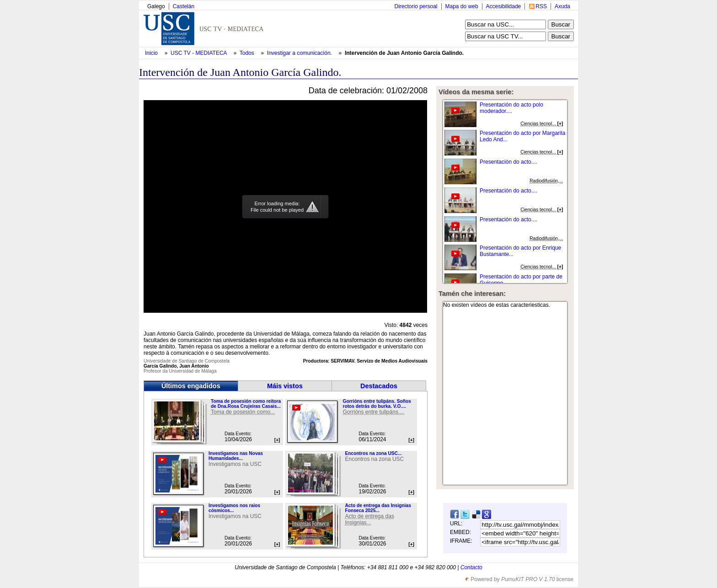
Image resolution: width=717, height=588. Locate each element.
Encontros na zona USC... (373, 453)
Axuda (562, 6)
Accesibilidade (504, 6)
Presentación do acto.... (508, 162)
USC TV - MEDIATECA (199, 53)
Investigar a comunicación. (300, 53)
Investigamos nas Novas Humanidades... (236, 456)
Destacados (379, 386)
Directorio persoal (416, 6)
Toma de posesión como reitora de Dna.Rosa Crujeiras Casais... (246, 404)
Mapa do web (462, 6)
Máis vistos (285, 386)
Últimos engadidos (191, 386)
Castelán (184, 6)
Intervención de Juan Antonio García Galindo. (404, 53)
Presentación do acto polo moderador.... (511, 108)
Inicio (152, 53)
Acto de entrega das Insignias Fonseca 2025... (378, 508)
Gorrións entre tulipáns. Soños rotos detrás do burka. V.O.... (377, 404)
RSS (541, 6)
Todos (248, 53)
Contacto (471, 567)
